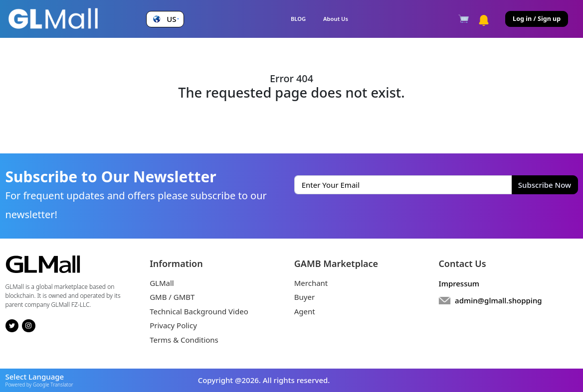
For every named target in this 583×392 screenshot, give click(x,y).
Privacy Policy (173, 325)
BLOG (298, 19)
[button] (165, 19)
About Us (336, 19)
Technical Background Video (199, 311)
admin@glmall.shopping (498, 300)
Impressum (459, 283)
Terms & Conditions (184, 340)
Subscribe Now (545, 185)
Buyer (304, 297)
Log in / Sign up (537, 19)
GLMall (162, 283)
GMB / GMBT (172, 297)
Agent (305, 311)
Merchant (311, 283)
